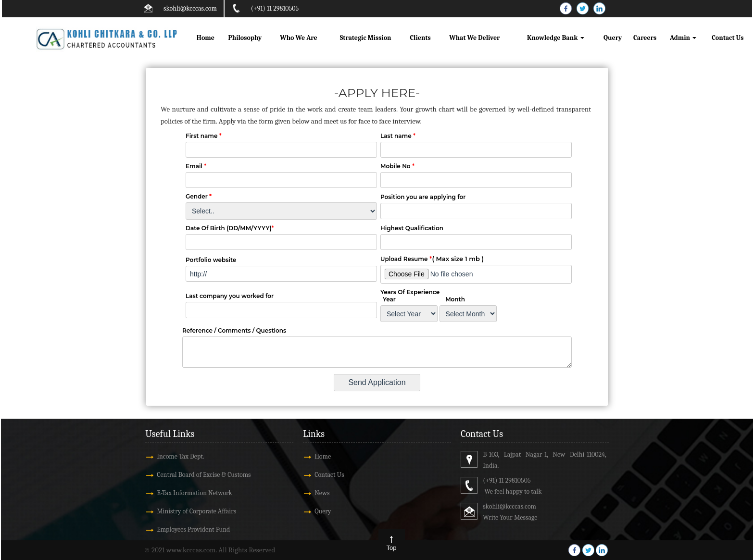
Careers (645, 38)
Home (206, 38)
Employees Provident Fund (193, 529)
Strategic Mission (366, 38)
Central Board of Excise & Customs (204, 475)
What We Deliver (474, 38)
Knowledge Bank (556, 38)
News (322, 493)
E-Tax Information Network (195, 493)
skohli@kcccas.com (190, 8)
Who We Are (298, 38)
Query (613, 38)
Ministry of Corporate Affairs (196, 511)
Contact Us (728, 38)
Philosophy (245, 38)
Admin (683, 38)
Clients (420, 38)
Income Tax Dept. (181, 456)
